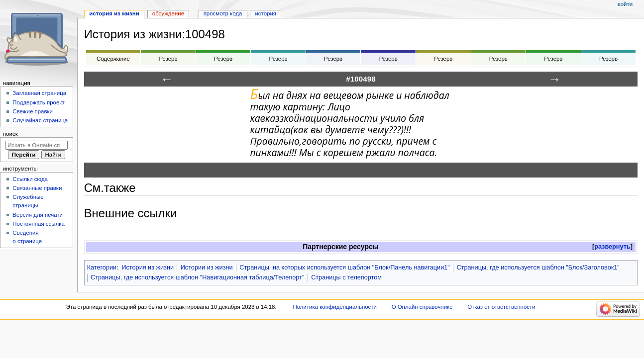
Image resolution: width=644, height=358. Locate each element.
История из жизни (148, 268)
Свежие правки (33, 111)
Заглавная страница (39, 93)
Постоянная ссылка (38, 224)
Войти (625, 4)
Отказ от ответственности (501, 307)
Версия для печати (38, 215)
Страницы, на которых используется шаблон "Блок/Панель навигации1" (345, 268)
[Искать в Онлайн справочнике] (37, 145)
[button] (612, 247)
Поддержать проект (38, 102)
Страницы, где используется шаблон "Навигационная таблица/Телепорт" (197, 277)
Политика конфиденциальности (335, 307)
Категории (102, 268)
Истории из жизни (207, 268)
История (266, 13)
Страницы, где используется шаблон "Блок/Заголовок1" (538, 268)
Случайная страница (40, 120)
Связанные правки (37, 188)
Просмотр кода (223, 13)
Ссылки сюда (30, 179)
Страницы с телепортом (346, 277)
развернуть (612, 247)
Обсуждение (168, 13)
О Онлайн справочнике (422, 307)
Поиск (10, 134)
